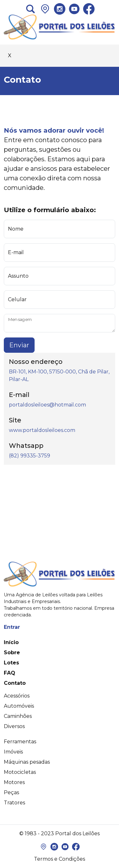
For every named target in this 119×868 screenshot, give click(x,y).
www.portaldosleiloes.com (42, 430)
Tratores (14, 803)
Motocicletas (20, 772)
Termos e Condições (60, 859)
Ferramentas (20, 742)
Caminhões (18, 716)
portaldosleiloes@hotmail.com (47, 405)
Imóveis (13, 752)
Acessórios (17, 696)
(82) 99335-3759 (30, 456)
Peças (11, 792)
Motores (14, 782)
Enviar (19, 345)
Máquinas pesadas (27, 762)
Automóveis (19, 706)
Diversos (14, 726)
